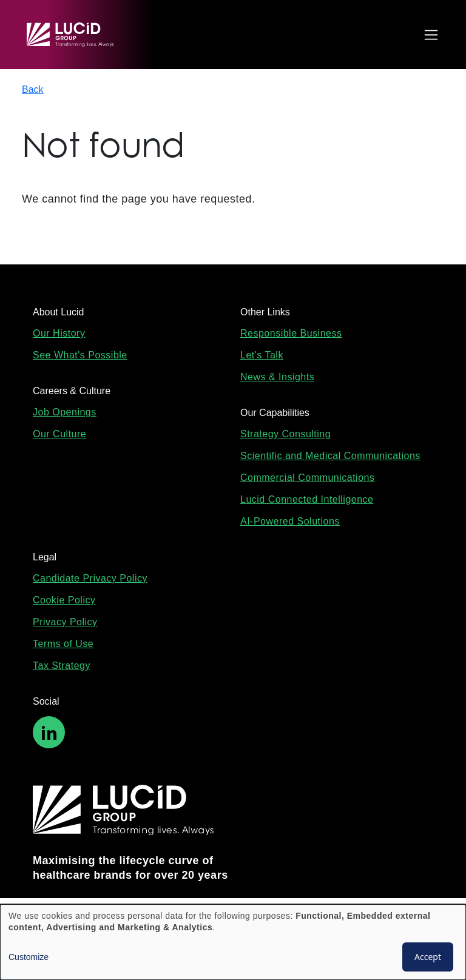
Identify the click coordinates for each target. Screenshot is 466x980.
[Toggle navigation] (428, 35)
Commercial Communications (307, 478)
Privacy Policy (65, 622)
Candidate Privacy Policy (90, 578)
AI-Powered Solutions (290, 521)
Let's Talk (262, 355)
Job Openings (65, 412)
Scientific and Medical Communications (330, 456)
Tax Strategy (62, 666)
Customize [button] (29, 957)
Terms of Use (63, 644)
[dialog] (233, 942)
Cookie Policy (64, 600)
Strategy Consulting (285, 434)
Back (33, 89)
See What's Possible (80, 355)
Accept (428, 957)
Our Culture (59, 434)
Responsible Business (291, 333)
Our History (59, 333)
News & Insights (277, 377)
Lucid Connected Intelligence (307, 499)
